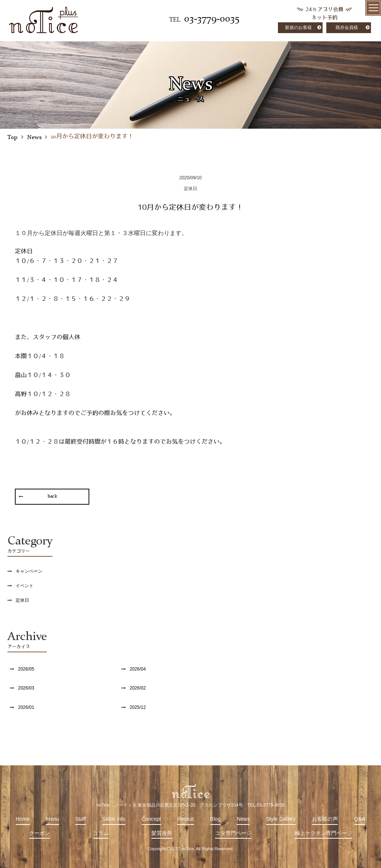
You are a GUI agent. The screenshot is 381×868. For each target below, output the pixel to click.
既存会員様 (347, 28)
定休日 (22, 600)
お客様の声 (325, 819)
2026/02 (137, 688)
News (243, 819)
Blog (215, 819)
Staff (81, 819)
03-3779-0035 (212, 19)
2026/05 (26, 669)
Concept (151, 819)
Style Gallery (281, 819)
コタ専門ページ (233, 833)
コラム (101, 833)
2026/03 (26, 688)
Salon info (114, 819)
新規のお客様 (298, 28)
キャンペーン (29, 571)
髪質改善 (162, 833)
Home (23, 819)
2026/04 (137, 669)
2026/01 (26, 707)
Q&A (360, 819)
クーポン (39, 833)
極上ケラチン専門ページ (323, 833)
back (52, 496)
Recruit (185, 819)
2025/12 (137, 707)
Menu (52, 819)
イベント (25, 586)
